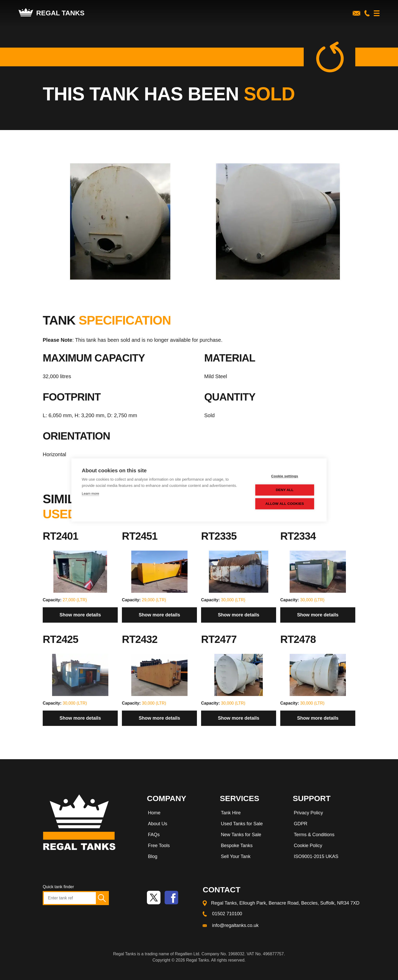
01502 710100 (227, 914)
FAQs (154, 835)
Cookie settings (285, 476)
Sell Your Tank (236, 856)
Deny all (285, 490)
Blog (153, 856)
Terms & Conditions (314, 835)
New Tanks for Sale (241, 835)
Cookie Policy (308, 846)
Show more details (80, 615)
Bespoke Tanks (237, 846)
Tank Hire (231, 813)
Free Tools (159, 846)
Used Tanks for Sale (242, 824)
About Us (158, 824)
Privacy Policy (308, 813)
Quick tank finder (58, 887)
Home (154, 813)
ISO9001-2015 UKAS (316, 856)
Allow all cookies (285, 504)
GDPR (301, 824)
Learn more (90, 494)
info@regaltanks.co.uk (235, 925)
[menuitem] (178, 814)
